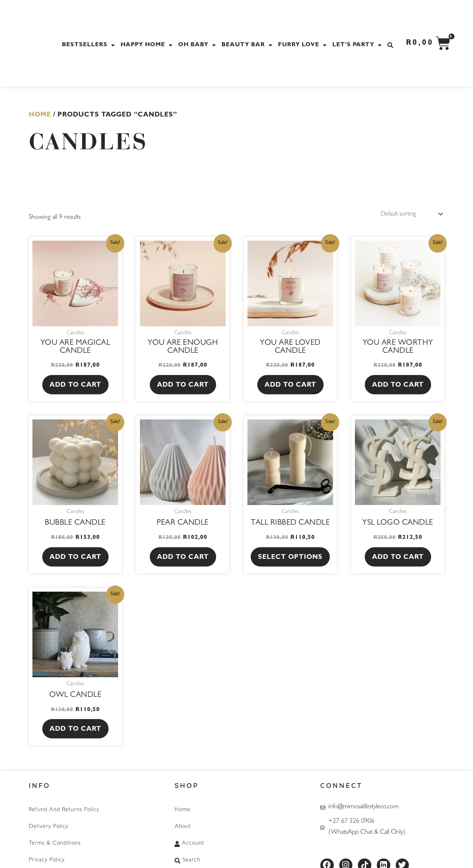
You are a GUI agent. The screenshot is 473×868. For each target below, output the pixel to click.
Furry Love (303, 45)
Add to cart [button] (75, 386)
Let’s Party (358, 45)
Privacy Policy (47, 856)
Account (189, 841)
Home (40, 115)
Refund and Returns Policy (64, 810)
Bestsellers (89, 45)
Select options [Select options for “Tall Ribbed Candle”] (290, 559)
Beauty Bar (248, 45)
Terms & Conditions (55, 841)
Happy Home (148, 45)
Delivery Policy (49, 826)
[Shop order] (408, 214)
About (183, 826)
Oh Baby (198, 45)
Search (187, 856)
